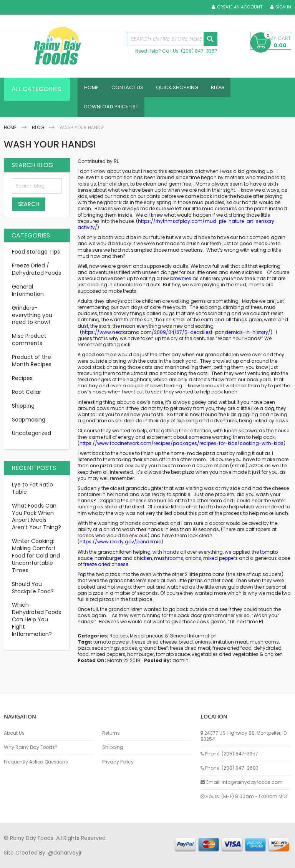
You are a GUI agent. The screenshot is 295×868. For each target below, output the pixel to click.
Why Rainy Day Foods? (31, 747)
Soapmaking (29, 423)
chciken (273, 658)
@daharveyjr (65, 853)
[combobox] (172, 39)
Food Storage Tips (36, 256)
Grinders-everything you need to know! (32, 319)
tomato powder (112, 646)
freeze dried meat (190, 652)
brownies (181, 283)
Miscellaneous (147, 640)
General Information (193, 640)
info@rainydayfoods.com (252, 782)
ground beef (153, 652)
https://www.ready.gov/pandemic (120, 546)
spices (129, 652)
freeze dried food (232, 652)
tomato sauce (173, 658)
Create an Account (240, 7)
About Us (14, 733)
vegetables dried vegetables (225, 658)
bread (186, 646)
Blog (38, 131)
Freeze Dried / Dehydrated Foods (36, 273)
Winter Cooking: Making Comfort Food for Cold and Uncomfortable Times (36, 560)
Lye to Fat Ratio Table (32, 492)
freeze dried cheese (106, 568)
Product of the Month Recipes (32, 365)
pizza (84, 652)
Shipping (23, 410)
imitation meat (230, 646)
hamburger (108, 562)
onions (193, 562)
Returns (111, 733)
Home (10, 131)
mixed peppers (220, 562)
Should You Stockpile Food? (33, 592)
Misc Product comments (29, 344)
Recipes (119, 640)
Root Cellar (27, 396)
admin (181, 665)
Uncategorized (31, 437)
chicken (143, 562)
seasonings (106, 652)
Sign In (283, 7)
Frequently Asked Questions (36, 762)
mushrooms (169, 562)
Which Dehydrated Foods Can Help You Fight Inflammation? (36, 624)
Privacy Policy (118, 762)
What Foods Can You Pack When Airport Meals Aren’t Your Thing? (36, 521)
